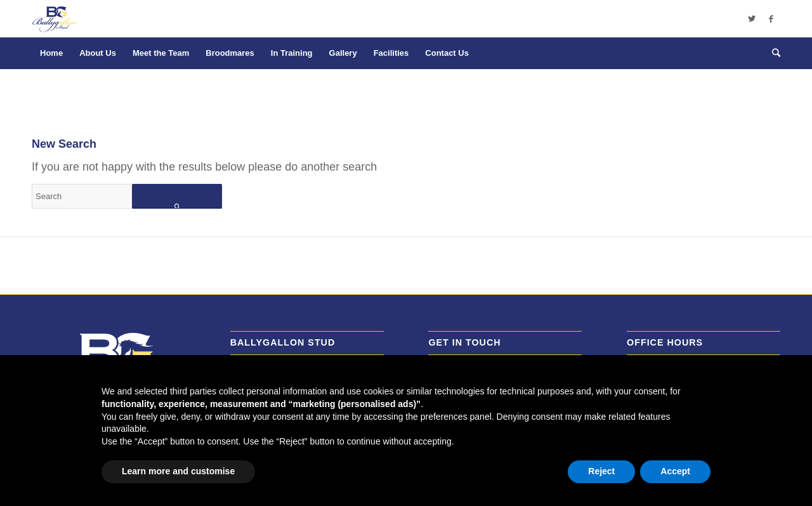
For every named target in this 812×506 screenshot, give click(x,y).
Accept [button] (675, 471)
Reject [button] (601, 471)
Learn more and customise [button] (178, 471)
